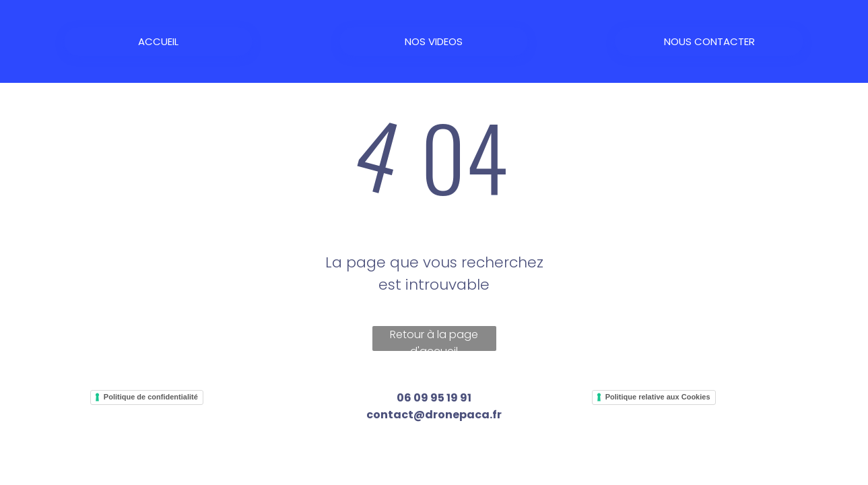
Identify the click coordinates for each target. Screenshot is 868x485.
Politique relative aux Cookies (658, 397)
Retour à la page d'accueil (434, 339)
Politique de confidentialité (151, 397)
